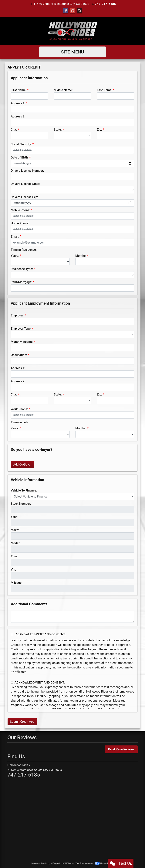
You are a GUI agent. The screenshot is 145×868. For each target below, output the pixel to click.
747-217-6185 (105, 4)
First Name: (19, 90)
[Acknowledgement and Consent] (12, 634)
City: (14, 129)
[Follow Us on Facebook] (66, 11)
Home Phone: (20, 223)
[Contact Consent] (12, 682)
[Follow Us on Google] (72, 11)
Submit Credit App (22, 721)
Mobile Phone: (20, 210)
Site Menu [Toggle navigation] (72, 52)
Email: (15, 236)
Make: (15, 530)
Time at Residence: (24, 250)
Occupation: (19, 355)
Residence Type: (22, 269)
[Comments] (72, 617)
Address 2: (18, 116)
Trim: (14, 556)
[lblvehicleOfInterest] (72, 496)
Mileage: (17, 583)
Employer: (17, 315)
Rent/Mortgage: (21, 282)
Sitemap (71, 863)
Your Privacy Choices (88, 863)
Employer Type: (21, 328)
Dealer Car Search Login (42, 863)
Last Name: (105, 90)
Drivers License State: (25, 184)
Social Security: (21, 144)
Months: (81, 256)
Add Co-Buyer (22, 464)
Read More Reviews (121, 749)
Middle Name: (63, 90)
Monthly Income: (22, 342)
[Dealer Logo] (72, 31)
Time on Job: (20, 422)
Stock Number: (21, 503)
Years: (15, 256)
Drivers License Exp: (24, 197)
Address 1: (18, 103)
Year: (14, 517)
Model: (15, 543)
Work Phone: (19, 409)
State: (58, 129)
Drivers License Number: (27, 170)
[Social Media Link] (79, 11)
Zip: (99, 129)
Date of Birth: (20, 157)
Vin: (13, 569)
